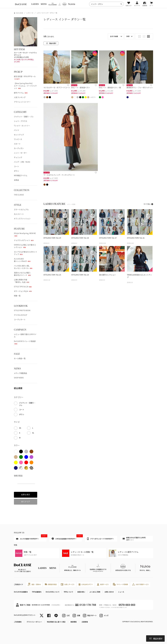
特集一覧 (17, 296)
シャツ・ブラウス (21, 121)
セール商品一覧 (20, 358)
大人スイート (19, 214)
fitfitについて (69, 592)
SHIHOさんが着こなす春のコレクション (25, 246)
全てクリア (26, 502)
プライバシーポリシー (34, 622)
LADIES (35, 4)
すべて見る (147, 204)
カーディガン (19, 148)
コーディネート (20, 319)
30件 (128, 36)
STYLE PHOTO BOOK (22, 310)
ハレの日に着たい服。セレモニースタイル (23, 267)
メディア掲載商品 (20, 373)
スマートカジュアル (21, 209)
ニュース (121, 592)
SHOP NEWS (19, 378)
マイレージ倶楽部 (120, 584)
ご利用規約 (18, 622)
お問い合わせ (109, 592)
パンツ (16, 130)
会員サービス (103, 584)
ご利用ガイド (19, 584)
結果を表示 (26, 495)
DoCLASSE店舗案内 (21, 592)
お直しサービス (68, 584)
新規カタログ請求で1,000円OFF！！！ (134, 539)
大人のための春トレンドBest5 (22, 260)
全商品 (16, 180)
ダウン (16, 171)
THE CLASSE (19, 195)
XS (20, 428)
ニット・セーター (21, 153)
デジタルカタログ (21, 315)
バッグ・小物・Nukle (22, 162)
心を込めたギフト (86, 584)
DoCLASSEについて (53, 592)
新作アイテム (21, 93)
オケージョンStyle (23, 291)
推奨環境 (74, 622)
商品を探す (156, 639)
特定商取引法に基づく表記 (56, 622)
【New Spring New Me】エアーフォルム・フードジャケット (25, 86)
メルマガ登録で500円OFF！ (31, 538)
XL (33, 433)
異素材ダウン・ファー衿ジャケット (140, 87)
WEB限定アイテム (21, 175)
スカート (17, 144)
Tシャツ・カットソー (22, 126)
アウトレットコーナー (22, 102)
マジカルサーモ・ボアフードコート (57, 87)
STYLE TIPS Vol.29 (23, 287)
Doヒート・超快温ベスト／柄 (110, 87)
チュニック (18, 157)
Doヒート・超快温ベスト (81, 87)
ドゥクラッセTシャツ (24, 240)
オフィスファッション (22, 218)
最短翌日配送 (51, 584)
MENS (44, 4)
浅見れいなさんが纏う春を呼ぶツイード (22, 274)
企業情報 (85, 622)
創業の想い (81, 592)
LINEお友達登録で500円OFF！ (67, 538)
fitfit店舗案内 (37, 592)
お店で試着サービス (140, 584)
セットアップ (19, 135)
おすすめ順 (114, 36)
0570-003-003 (127, 605)
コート (16, 166)
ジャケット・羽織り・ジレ (24, 117)
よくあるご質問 (95, 592)
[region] (83, 4)
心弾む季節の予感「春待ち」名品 (22, 281)
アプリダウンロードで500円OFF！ (101, 539)
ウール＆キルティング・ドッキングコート (59, 175)
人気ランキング (20, 97)
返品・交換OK (34, 584)
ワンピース (18, 139)
